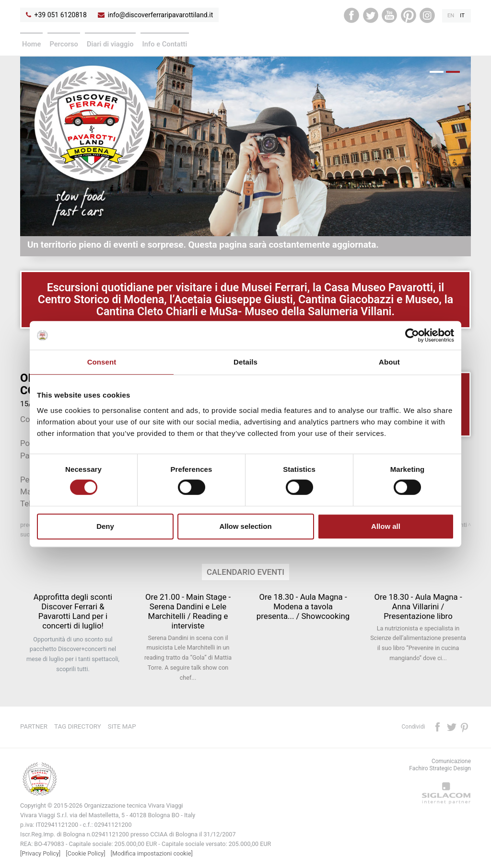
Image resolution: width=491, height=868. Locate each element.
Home (31, 44)
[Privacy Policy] (40, 853)
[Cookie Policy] (85, 853)
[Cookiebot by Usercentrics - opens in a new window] (412, 335)
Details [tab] (245, 362)
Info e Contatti (165, 44)
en (451, 16)
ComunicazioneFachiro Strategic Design (440, 765)
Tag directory (78, 726)
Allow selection (245, 526)
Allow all (386, 526)
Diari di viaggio (110, 44)
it (462, 16)
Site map (122, 726)
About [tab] (389, 362)
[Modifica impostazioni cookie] (152, 853)
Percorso (64, 44)
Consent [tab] (102, 362)
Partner (34, 726)
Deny (105, 526)
